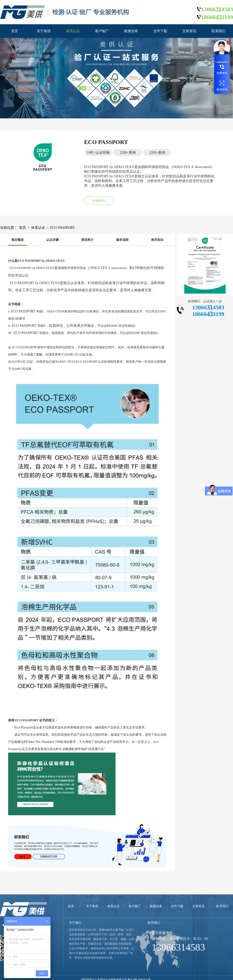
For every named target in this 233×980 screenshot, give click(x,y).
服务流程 (122, 240)
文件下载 (160, 31)
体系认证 (73, 31)
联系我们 (218, 31)
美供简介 (87, 240)
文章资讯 (189, 31)
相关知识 (157, 240)
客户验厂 (102, 31)
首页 (15, 31)
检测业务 (131, 31)
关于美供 (44, 31)
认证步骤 (52, 240)
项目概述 (17, 240)
